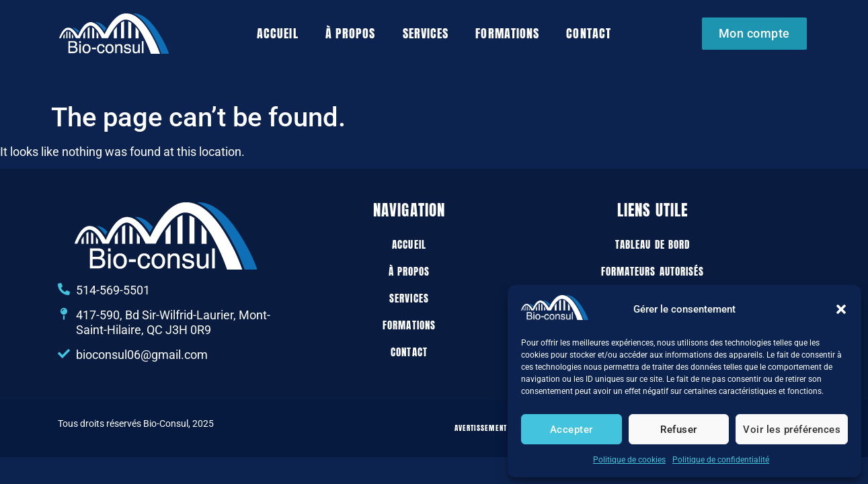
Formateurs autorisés (653, 271)
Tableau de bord (653, 244)
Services (426, 33)
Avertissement (481, 428)
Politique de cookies (629, 460)
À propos (351, 33)
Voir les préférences (792, 430)
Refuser (679, 430)
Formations (507, 33)
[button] (841, 309)
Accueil (278, 33)
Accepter (571, 430)
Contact (589, 33)
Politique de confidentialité (721, 460)
